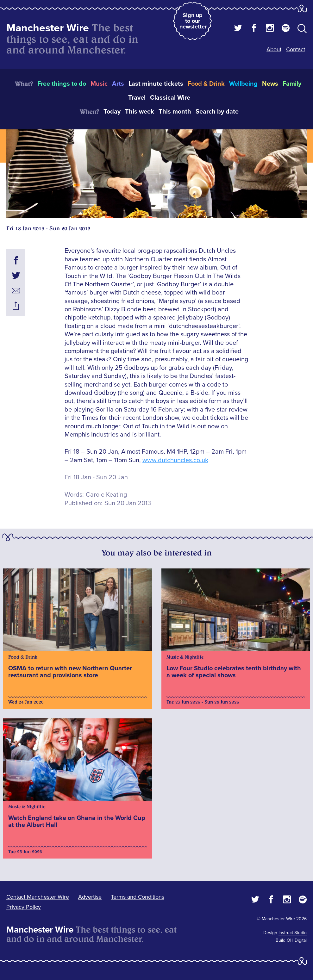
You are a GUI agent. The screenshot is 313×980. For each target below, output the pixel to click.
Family (292, 84)
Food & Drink (206, 84)
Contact (296, 49)
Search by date (217, 112)
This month (175, 112)
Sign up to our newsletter (193, 21)
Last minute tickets (156, 84)
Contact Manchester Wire (38, 897)
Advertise (90, 897)
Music (99, 84)
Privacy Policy (24, 907)
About (274, 49)
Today (112, 112)
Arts (118, 84)
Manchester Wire (48, 28)
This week (140, 112)
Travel (137, 98)
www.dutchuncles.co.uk (175, 460)
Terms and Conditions (138, 897)
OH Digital (297, 940)
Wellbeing (243, 84)
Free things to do (62, 84)
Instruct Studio (293, 933)
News (270, 84)
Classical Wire (170, 98)
